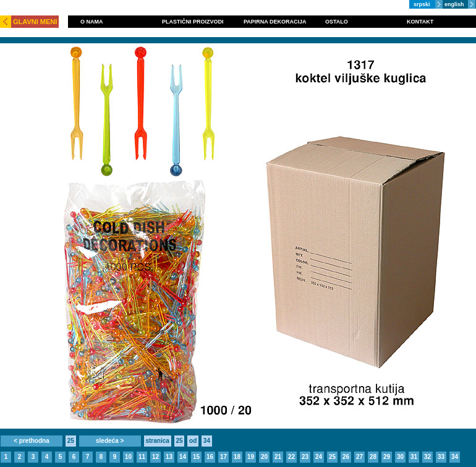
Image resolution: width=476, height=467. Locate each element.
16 (210, 457)
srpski (422, 4)
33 (441, 457)
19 (251, 457)
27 (359, 457)
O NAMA (92, 22)
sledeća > (110, 441)
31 (414, 457)
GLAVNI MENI (35, 22)
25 (332, 457)
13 (169, 457)
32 (427, 457)
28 (373, 457)
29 (387, 457)
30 (400, 457)
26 (346, 457)
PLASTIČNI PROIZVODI (193, 22)
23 (305, 457)
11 (142, 457)
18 (237, 457)
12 (155, 457)
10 (128, 457)
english (454, 4)
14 (183, 457)
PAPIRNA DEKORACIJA (275, 22)
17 (223, 457)
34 (455, 457)
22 (291, 457)
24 (319, 457)
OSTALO (337, 22)
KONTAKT (420, 22)
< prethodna (32, 441)
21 (278, 457)
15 (196, 457)
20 (264, 457)
